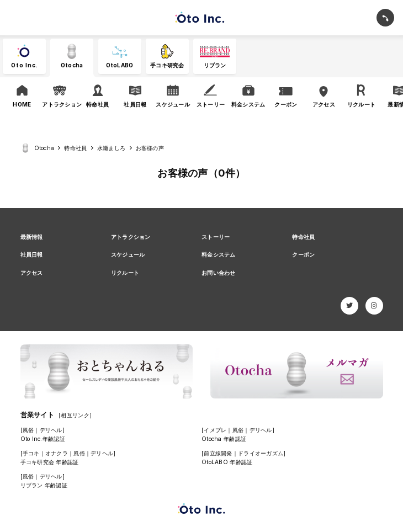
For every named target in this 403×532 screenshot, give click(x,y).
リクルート (125, 273)
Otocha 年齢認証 (224, 439)
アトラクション (131, 237)
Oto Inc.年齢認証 (43, 439)
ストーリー (216, 237)
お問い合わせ (219, 273)
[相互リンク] (75, 415)
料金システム (219, 254)
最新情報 (32, 237)
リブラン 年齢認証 (44, 485)
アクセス (32, 273)
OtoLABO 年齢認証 (227, 462)
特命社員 (303, 237)
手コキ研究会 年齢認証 (50, 462)
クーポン (303, 254)
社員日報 (32, 254)
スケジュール (128, 254)
